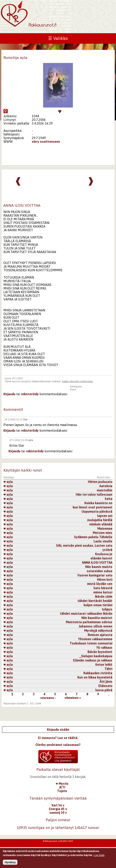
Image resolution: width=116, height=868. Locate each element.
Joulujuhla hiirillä (100, 520)
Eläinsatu (105, 686)
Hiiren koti (105, 579)
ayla (31, 440)
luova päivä (104, 690)
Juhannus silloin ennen (96, 626)
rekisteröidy (30, 394)
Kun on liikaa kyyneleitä (95, 677)
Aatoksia (106, 486)
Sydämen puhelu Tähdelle (93, 537)
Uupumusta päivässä (97, 511)
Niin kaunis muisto (99, 567)
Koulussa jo (104, 554)
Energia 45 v (58, 809)
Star (25, 419)
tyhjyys (107, 609)
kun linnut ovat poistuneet (93, 507)
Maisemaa (105, 528)
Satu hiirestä (103, 588)
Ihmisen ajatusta (100, 635)
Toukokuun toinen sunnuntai (91, 643)
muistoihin (105, 490)
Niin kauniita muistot (97, 618)
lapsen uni (105, 516)
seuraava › (48, 698)
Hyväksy (10, 862)
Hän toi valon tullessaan (94, 494)
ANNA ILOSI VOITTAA (97, 562)
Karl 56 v (58, 805)
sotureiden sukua (100, 571)
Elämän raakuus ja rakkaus (93, 660)
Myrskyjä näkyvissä (98, 630)
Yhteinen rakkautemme (95, 639)
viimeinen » (73, 698)
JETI (62, 787)
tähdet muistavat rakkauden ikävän (86, 613)
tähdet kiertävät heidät (95, 601)
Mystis (62, 784)
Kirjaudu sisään (58, 730)
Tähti (108, 669)
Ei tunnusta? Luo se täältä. (58, 738)
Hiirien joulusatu (100, 482)
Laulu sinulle (103, 541)
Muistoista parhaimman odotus (89, 622)
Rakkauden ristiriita (98, 673)
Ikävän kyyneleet (100, 652)
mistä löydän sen (100, 584)
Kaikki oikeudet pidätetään (77, 381)
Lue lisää (99, 855)
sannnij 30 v (58, 813)
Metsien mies (103, 533)
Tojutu (62, 791)
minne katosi (103, 592)
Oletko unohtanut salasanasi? (58, 745)
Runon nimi (103, 477)
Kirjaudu (9, 394)
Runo (73, 389)
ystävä (107, 550)
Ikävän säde (104, 596)
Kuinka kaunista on (98, 503)
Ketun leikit (104, 665)
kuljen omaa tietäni (98, 605)
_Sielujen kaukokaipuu (96, 656)
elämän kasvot (101, 558)
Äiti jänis (106, 682)
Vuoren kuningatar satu (95, 575)
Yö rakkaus (104, 648)
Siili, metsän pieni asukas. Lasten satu (84, 545)
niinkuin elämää (101, 524)
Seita (109, 499)
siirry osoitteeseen (46, 142)
